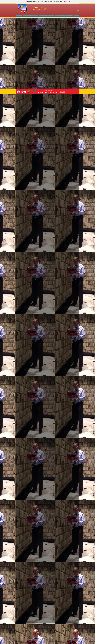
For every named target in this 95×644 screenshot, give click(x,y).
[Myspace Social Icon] (55, 92)
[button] (78, 10)
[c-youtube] (57, 92)
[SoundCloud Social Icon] (50, 92)
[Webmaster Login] (74, 93)
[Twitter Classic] (40, 92)
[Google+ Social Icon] (44, 92)
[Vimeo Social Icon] (54, 92)
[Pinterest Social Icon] (42, 92)
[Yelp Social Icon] (52, 92)
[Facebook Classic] (39, 92)
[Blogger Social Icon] (45, 92)
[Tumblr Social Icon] (49, 92)
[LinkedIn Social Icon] (47, 92)
